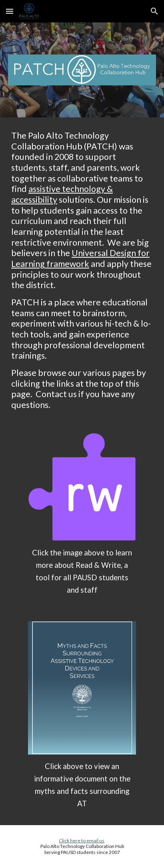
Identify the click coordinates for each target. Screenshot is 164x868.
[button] (10, 11)
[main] (82, 270)
